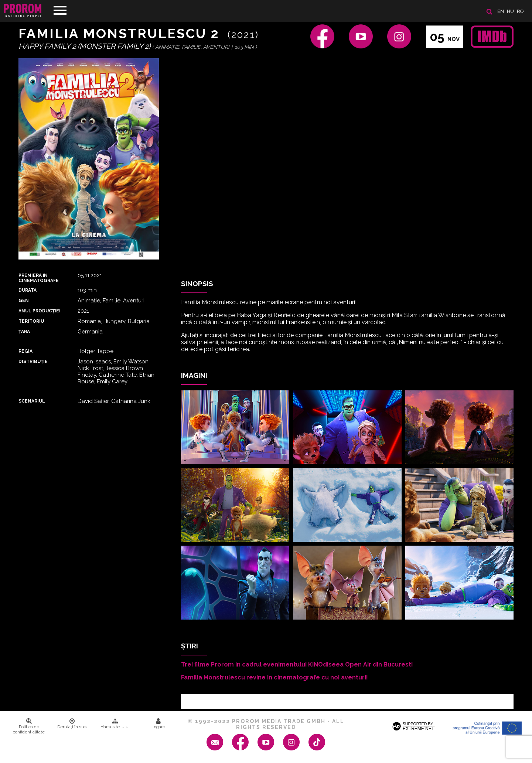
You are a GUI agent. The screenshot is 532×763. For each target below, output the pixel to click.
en (501, 11)
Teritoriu (31, 321)
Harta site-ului (115, 724)
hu (510, 11)
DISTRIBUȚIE (33, 362)
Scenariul (32, 401)
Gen (24, 301)
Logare (158, 724)
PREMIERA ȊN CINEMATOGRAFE (39, 278)
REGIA (25, 351)
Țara (24, 332)
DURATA (28, 290)
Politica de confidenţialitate (29, 726)
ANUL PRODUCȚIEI (40, 311)
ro (520, 11)
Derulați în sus (72, 724)
